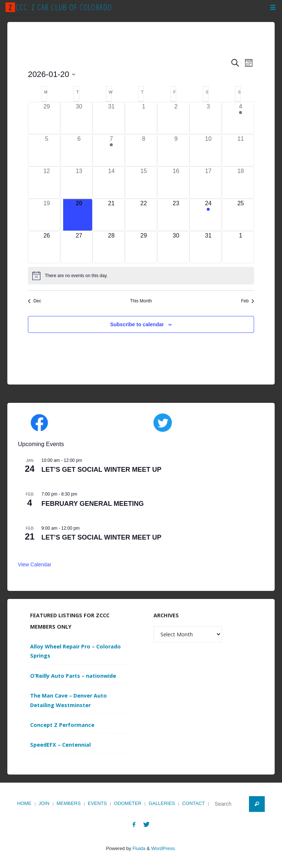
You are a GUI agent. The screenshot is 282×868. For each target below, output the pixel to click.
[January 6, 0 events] (79, 150)
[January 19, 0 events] (47, 215)
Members (69, 803)
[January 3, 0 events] (208, 118)
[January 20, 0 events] (79, 215)
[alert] (141, 276)
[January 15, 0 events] (144, 183)
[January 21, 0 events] (111, 215)
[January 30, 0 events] (176, 247)
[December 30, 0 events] (79, 118)
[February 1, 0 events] (241, 247)
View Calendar (35, 564)
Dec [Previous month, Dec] (35, 301)
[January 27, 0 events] (79, 247)
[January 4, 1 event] (241, 118)
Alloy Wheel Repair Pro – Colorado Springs (75, 651)
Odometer (128, 803)
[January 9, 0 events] (176, 150)
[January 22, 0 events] (144, 215)
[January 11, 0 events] (241, 150)
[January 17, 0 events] (208, 183)
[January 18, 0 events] (241, 183)
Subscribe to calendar (137, 324)
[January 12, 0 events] (47, 183)
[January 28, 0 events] (111, 247)
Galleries (162, 803)
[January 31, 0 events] (208, 247)
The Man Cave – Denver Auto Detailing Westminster (68, 700)
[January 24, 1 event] (208, 215)
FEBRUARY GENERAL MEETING (93, 504)
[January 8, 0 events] (144, 150)
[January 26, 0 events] (47, 247)
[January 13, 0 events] (79, 183)
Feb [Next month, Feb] (247, 301)
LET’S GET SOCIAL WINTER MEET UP (102, 470)
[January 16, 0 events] (176, 183)
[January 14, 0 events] (111, 183)
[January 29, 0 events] (144, 247)
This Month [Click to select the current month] (141, 301)
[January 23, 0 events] (176, 215)
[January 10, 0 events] (208, 150)
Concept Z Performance (62, 725)
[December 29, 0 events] (47, 118)
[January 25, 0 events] (241, 215)
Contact (194, 803)
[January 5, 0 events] (47, 150)
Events (97, 803)
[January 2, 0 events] (176, 118)
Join (44, 803)
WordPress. (164, 848)
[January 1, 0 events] (144, 118)
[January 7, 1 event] (111, 150)
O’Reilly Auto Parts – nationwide (73, 676)
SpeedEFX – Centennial (60, 745)
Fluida (138, 848)
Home (24, 803)
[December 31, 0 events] (111, 118)
